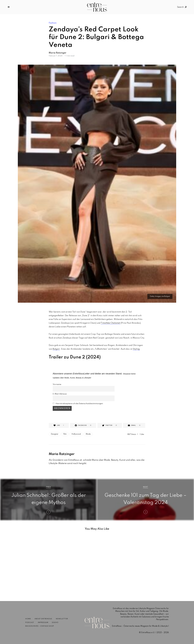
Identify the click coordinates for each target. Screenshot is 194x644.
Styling (136, 349)
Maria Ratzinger (58, 53)
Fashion (53, 23)
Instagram (52, 470)
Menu (9, 7)
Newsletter (62, 619)
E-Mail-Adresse (60, 394)
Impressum (43, 623)
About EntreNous (43, 619)
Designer (55, 434)
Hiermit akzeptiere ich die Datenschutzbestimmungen (79, 404)
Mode (88, 434)
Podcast (30, 623)
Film (65, 434)
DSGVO (55, 623)
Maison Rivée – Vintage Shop (40, 626)
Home (28, 619)
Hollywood (76, 434)
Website (49, 470)
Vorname (57, 384)
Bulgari (56, 349)
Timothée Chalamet (111, 323)
